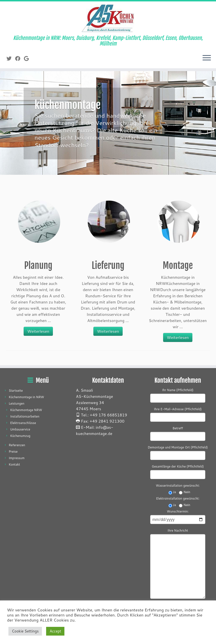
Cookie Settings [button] (25, 631)
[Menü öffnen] (207, 58)
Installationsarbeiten (25, 416)
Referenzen (17, 445)
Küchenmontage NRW (26, 410)
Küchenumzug (20, 436)
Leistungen (17, 403)
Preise (13, 452)
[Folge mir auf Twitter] (11, 58)
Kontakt (14, 464)
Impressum (17, 458)
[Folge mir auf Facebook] (20, 58)
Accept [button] (55, 631)
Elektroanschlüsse (23, 423)
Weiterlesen (38, 331)
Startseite (16, 391)
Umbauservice (20, 429)
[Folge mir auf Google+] (28, 58)
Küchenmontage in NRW (26, 397)
